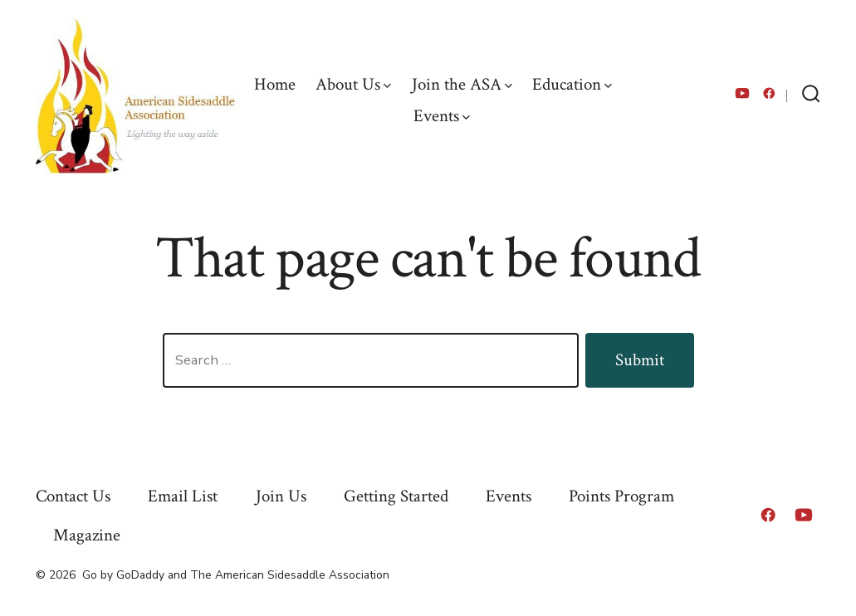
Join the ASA (462, 84)
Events (442, 116)
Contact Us (73, 496)
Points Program (621, 496)
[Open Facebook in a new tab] (769, 93)
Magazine (87, 535)
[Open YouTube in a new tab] (742, 93)
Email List (183, 496)
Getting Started (396, 496)
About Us (353, 84)
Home (275, 84)
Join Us (281, 496)
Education (572, 84)
